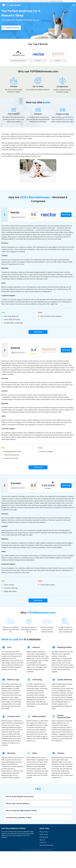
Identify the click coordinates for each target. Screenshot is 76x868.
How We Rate (44, 837)
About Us (42, 840)
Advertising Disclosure (46, 845)
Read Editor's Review (19, 217)
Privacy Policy (44, 832)
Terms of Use (44, 834)
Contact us (43, 843)
